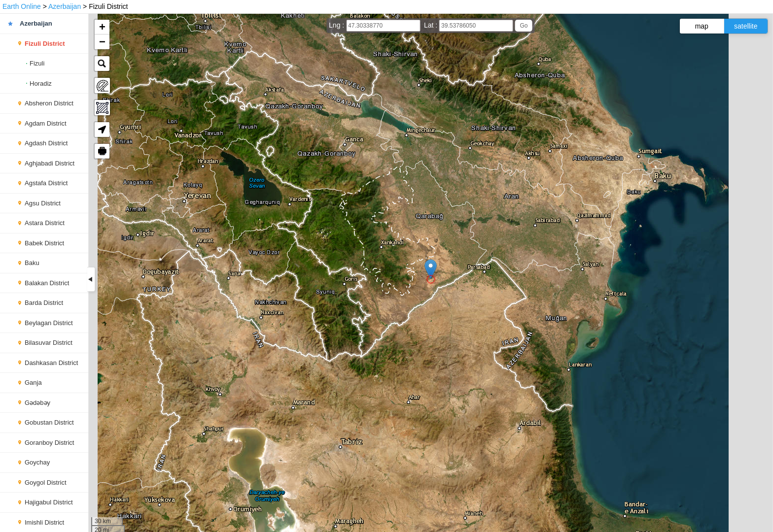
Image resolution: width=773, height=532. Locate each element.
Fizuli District (45, 44)
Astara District (45, 223)
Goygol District (46, 482)
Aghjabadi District (50, 163)
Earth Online (22, 6)
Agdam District (46, 123)
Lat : (432, 25)
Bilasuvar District (49, 343)
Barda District (44, 303)
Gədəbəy (37, 403)
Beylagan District (49, 323)
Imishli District (44, 522)
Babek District (44, 243)
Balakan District (47, 283)
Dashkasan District (51, 363)
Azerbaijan (65, 6)
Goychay (37, 462)
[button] (431, 269)
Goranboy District (49, 443)
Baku (32, 263)
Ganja (33, 382)
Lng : (337, 25)
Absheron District (49, 103)
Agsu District (43, 203)
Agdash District (46, 143)
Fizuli (37, 63)
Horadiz (41, 83)
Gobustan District (49, 422)
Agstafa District (46, 183)
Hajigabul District (49, 502)
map (702, 26)
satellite (746, 26)
